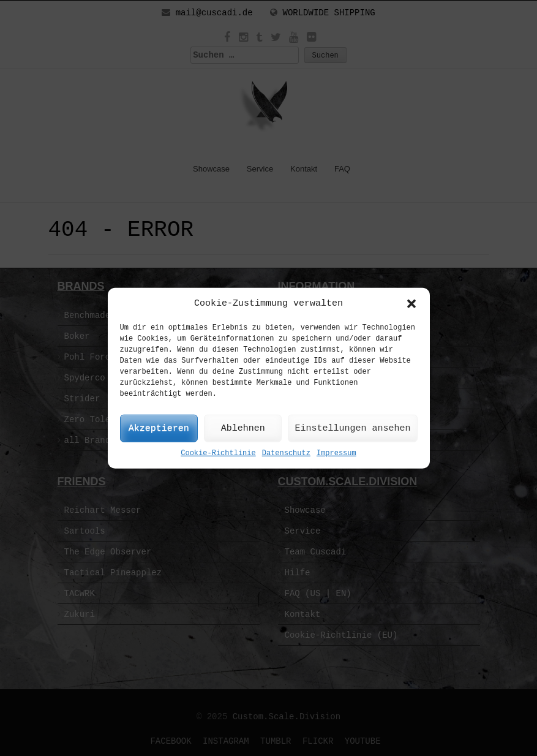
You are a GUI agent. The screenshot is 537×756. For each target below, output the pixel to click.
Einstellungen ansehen (352, 429)
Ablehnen (243, 429)
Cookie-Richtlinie (218, 453)
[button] (411, 303)
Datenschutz (286, 453)
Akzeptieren (159, 429)
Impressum (336, 453)
